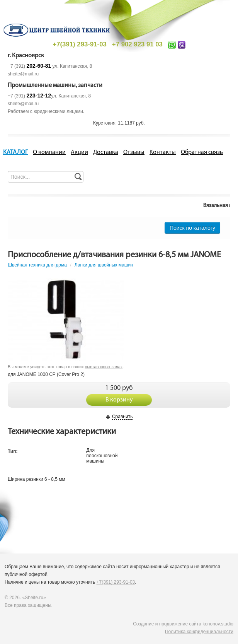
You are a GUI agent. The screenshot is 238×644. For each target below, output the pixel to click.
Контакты (163, 152)
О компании (49, 152)
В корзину (119, 400)
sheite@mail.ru (23, 74)
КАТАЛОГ (15, 152)
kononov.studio (218, 624)
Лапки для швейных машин (104, 265)
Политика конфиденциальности (199, 632)
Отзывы (134, 152)
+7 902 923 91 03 (137, 44)
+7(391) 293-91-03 (79, 44)
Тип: (13, 451)
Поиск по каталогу (192, 228)
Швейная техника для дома (37, 265)
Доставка (106, 152)
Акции (79, 152)
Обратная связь (202, 152)
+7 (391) (29, 66)
